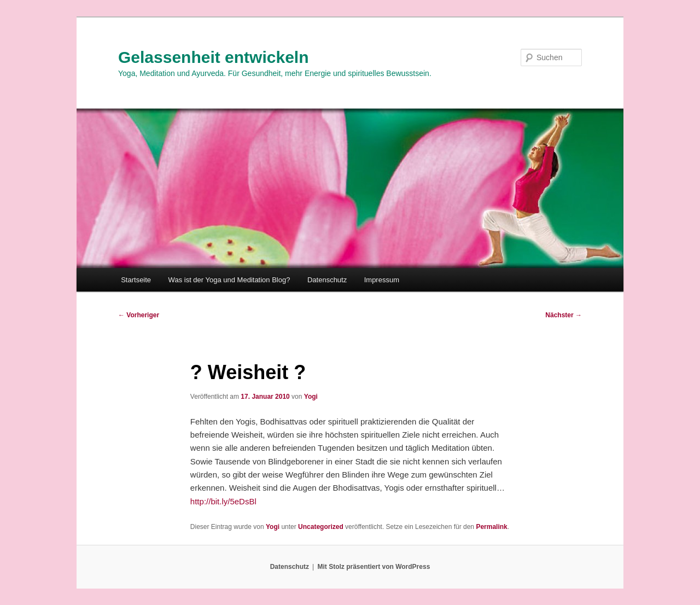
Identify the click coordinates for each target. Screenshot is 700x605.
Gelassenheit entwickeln (213, 57)
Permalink (491, 527)
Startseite (136, 280)
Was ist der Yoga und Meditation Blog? (229, 280)
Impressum (382, 280)
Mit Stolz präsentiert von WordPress (374, 567)
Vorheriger (139, 315)
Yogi (311, 397)
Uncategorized (321, 527)
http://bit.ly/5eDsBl (223, 501)
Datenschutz (327, 280)
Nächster (564, 315)
